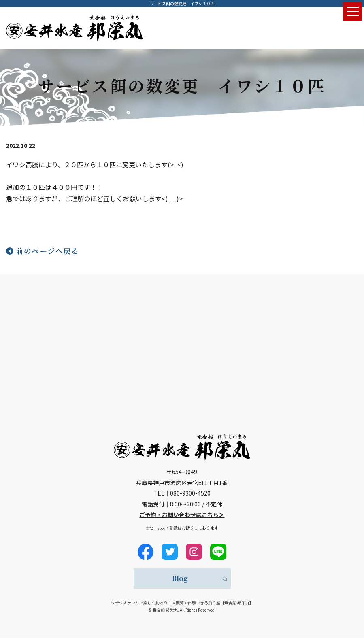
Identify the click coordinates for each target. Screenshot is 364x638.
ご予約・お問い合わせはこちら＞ (182, 515)
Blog (180, 578)
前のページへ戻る (47, 251)
